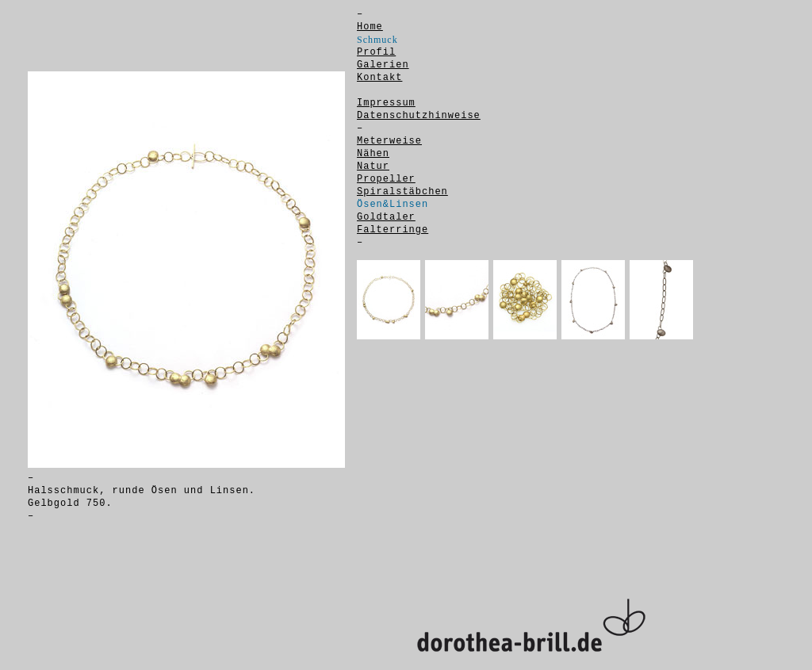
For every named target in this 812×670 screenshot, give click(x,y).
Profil (376, 52)
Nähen (373, 154)
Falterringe (393, 230)
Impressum (386, 103)
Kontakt (379, 78)
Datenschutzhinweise (419, 116)
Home (370, 27)
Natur (373, 167)
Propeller (386, 179)
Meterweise (389, 141)
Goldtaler (386, 217)
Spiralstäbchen (402, 192)
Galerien (383, 65)
